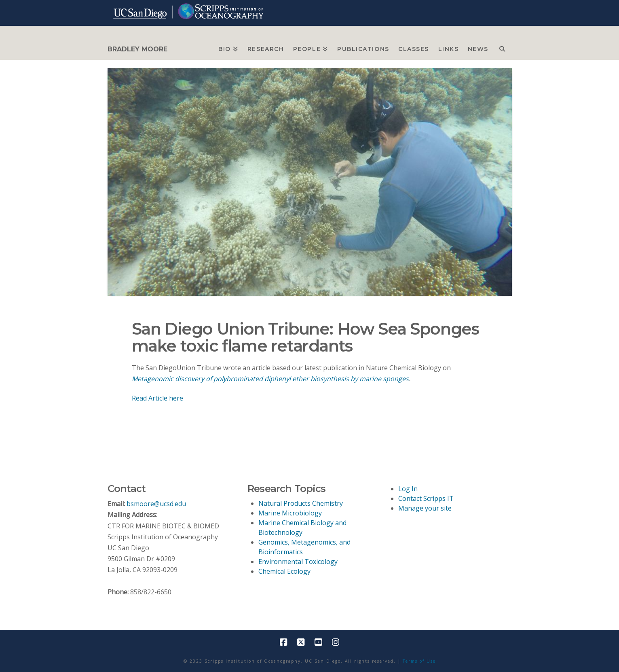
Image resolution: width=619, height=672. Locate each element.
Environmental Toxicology (298, 562)
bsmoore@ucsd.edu (156, 504)
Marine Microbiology (290, 513)
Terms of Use (419, 661)
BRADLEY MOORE (137, 49)
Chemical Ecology (284, 571)
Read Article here (157, 398)
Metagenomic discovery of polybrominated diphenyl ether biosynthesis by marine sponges (270, 379)
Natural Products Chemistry (301, 503)
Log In (408, 489)
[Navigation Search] (502, 47)
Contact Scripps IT (426, 498)
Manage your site (425, 508)
